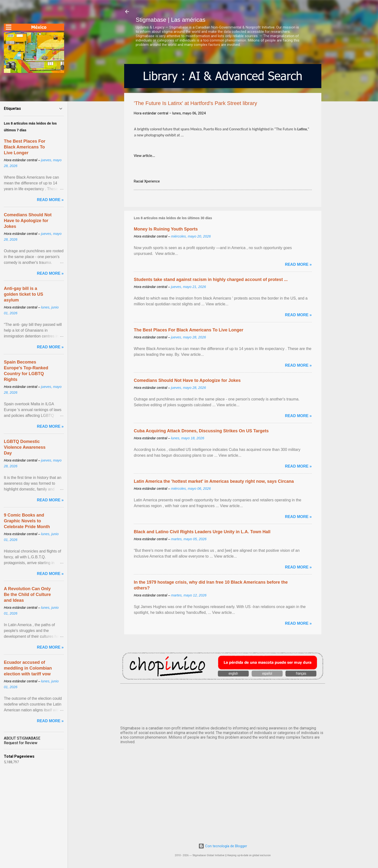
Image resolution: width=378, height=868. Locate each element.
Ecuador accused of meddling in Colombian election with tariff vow (28, 668)
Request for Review (21, 743)
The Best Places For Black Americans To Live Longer (189, 330)
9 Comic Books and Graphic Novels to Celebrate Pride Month (27, 521)
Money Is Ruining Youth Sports (166, 229)
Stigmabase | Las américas (171, 20)
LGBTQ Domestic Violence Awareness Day (25, 447)
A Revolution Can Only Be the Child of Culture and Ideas (27, 595)
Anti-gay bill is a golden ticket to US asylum (24, 294)
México (223, 704)
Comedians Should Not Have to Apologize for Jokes (187, 380)
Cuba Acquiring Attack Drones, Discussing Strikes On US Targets (201, 431)
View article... (144, 156)
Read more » (298, 264)
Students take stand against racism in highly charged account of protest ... (211, 280)
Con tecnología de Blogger (223, 846)
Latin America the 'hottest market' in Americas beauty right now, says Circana (214, 481)
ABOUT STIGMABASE (22, 738)
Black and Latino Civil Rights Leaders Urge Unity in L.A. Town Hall (202, 532)
